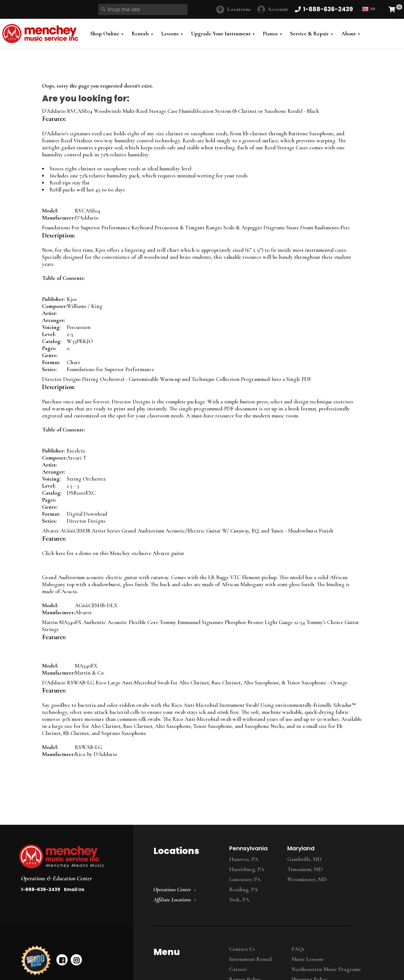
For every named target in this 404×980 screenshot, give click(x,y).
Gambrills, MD (304, 859)
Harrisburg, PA (247, 869)
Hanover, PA (244, 859)
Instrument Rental (251, 959)
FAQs (298, 949)
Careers (238, 969)
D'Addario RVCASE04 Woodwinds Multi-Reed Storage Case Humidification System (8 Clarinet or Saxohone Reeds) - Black (181, 111)
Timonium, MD (305, 869)
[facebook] (62, 960)
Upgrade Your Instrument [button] (223, 34)
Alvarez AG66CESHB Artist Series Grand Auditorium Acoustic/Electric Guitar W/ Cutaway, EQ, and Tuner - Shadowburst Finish (188, 531)
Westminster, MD (307, 880)
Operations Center (172, 890)
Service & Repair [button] (312, 34)
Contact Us (242, 949)
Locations (239, 9)
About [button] (351, 34)
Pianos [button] (272, 34)
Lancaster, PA (245, 880)
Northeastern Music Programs (326, 969)
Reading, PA (244, 890)
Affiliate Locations (172, 900)
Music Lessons (308, 959)
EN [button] (371, 9)
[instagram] (76, 960)
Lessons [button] (172, 34)
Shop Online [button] (107, 34)
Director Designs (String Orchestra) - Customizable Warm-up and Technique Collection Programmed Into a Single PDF (177, 379)
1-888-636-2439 (41, 889)
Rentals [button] (142, 34)
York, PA (239, 900)
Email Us (74, 889)
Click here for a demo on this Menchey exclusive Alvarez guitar (113, 553)
